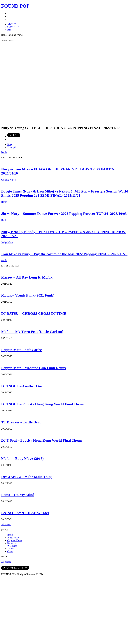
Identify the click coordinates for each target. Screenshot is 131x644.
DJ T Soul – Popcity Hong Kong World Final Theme (42, 440)
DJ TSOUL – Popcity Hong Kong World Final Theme (43, 404)
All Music (6, 524)
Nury (10, 144)
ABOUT (11, 24)
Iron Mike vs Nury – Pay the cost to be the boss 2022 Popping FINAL (64, 254)
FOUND (15, 6)
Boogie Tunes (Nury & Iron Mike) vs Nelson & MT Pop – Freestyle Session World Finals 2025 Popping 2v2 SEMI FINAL (65, 193)
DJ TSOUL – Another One (22, 386)
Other (10, 551)
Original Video (8, 180)
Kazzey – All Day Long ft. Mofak (27, 277)
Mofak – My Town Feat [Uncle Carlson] (32, 332)
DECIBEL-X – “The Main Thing (27, 477)
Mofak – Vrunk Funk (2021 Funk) (28, 295)
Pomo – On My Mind (18, 495)
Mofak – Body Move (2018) (22, 459)
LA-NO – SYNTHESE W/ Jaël (25, 513)
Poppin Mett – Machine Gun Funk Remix (34, 368)
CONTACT (13, 27)
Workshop (12, 546)
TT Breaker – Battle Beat (21, 422)
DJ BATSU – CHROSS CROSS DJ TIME (34, 313)
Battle (4, 152)
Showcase (12, 543)
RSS (9, 30)
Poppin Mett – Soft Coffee (22, 350)
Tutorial (11, 549)
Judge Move (7, 242)
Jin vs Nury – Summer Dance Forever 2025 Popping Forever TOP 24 (64, 214)
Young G (12, 147)
